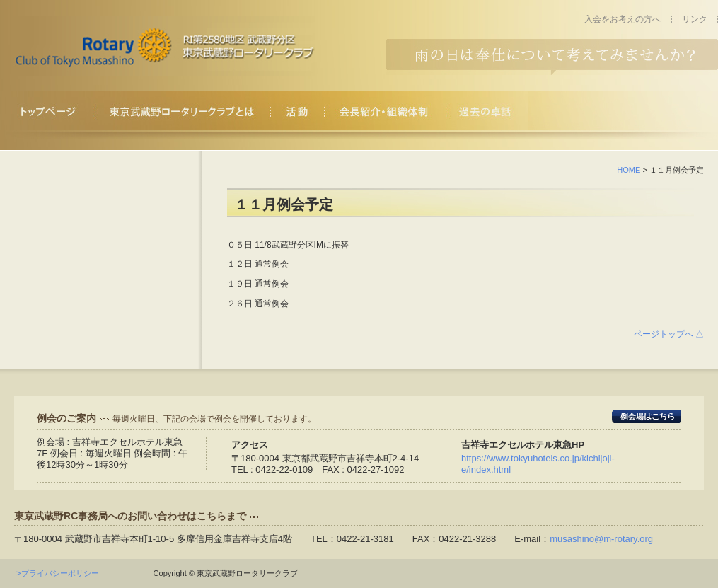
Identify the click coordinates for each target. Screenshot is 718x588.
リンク (695, 19)
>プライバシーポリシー (61, 573)
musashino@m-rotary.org (601, 539)
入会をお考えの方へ (623, 19)
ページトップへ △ (669, 334)
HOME (629, 170)
